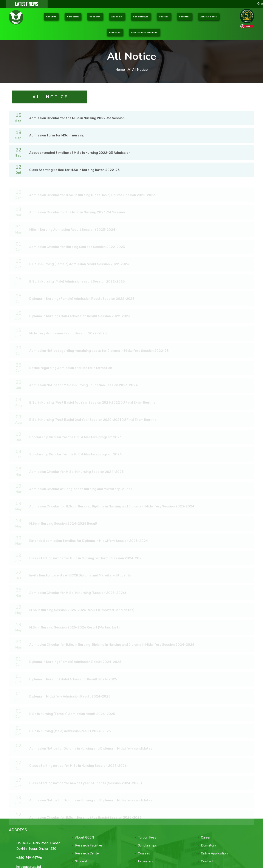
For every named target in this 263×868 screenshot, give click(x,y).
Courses (144, 821)
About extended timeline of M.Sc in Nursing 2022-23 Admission (80, 145)
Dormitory (209, 813)
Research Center (87, 821)
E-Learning (146, 829)
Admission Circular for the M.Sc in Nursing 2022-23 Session (77, 111)
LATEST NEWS (27, 4)
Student (81, 829)
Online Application (214, 821)
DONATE (240, 860)
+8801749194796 (29, 825)
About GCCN (84, 805)
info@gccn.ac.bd (29, 834)
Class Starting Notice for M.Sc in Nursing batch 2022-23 (74, 162)
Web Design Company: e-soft (203, 860)
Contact (207, 829)
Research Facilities (89, 813)
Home (120, 59)
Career (206, 805)
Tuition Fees (147, 805)
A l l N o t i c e (50, 86)
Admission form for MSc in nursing (57, 128)
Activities (145, 837)
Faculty (81, 837)
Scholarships (147, 813)
